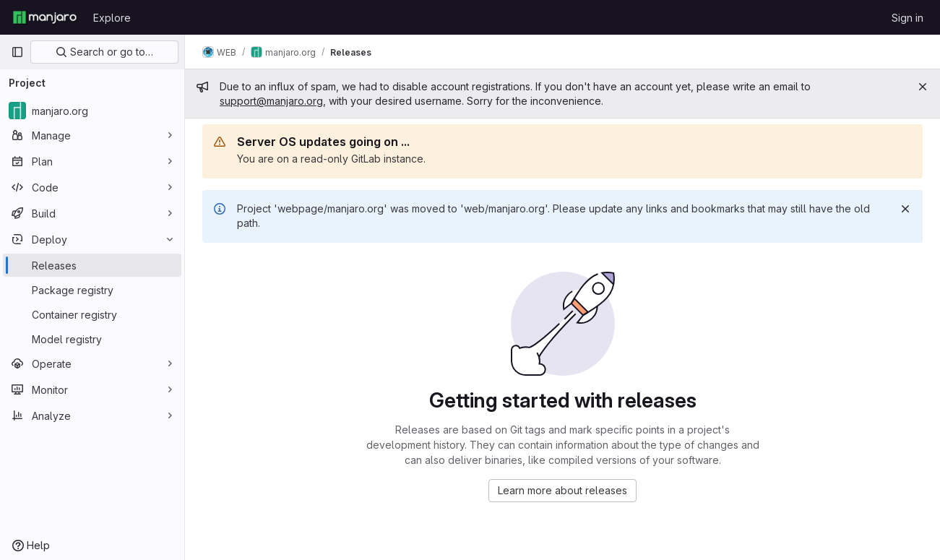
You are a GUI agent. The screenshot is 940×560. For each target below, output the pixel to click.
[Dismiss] (905, 209)
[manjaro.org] (92, 111)
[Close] (923, 87)
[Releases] (92, 265)
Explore (112, 18)
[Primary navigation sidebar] (17, 52)
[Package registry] (92, 290)
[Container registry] (92, 314)
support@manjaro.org (271, 101)
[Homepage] (45, 17)
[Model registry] (92, 339)
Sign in (907, 18)
